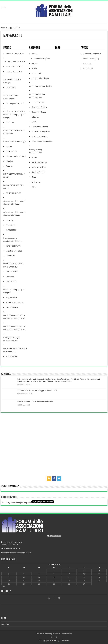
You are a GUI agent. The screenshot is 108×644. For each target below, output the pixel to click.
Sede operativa (12, 357)
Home (3, 28)
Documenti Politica (39, 107)
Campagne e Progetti (14, 103)
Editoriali (35, 117)
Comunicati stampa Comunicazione (37, 96)
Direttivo (9, 161)
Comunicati (36, 73)
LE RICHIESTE (11, 282)
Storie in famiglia (39, 172)
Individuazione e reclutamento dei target (13, 240)
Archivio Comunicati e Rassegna (12, 81)
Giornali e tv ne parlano (41, 132)
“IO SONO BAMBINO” (15, 54)
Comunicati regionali (42, 59)
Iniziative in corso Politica (42, 141)
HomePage (10, 220)
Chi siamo (10, 123)
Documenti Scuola (39, 112)
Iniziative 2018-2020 (14, 251)
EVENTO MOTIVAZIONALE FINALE (14, 176)
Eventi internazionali (40, 127)
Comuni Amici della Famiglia (15, 142)
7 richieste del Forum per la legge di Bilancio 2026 (37, 390)
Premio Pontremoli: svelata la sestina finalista (36, 402)
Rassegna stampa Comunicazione (36, 151)
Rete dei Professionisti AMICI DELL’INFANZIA (15, 350)
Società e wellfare (39, 167)
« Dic (3, 587)
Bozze (34, 68)
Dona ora (10, 166)
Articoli (35, 54)
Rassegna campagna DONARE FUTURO (12, 339)
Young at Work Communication (60, 634)
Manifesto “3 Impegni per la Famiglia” (15, 291)
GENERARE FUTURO (14, 193)
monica (86, 68)
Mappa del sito (12, 298)
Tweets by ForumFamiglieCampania (16, 503)
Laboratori (10, 277)
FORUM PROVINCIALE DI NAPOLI (13, 187)
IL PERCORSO (11, 230)
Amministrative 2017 (14, 67)
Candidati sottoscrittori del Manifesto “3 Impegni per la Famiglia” (15, 115)
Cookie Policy (11, 151)
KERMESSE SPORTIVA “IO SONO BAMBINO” (13, 265)
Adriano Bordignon (91, 54)
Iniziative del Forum (40, 137)
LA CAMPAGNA (12, 272)
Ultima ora (36, 182)
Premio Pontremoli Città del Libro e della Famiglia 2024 (14, 317)
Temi (34, 177)
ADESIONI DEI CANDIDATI (14, 62)
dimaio (86, 64)
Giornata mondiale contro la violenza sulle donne (15, 203)
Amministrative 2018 (14, 72)
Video (34, 187)
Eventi (34, 122)
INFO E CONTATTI (13, 246)
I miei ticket (10, 225)
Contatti (9, 146)
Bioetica (35, 64)
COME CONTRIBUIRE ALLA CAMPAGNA (14, 132)
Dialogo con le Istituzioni (16, 156)
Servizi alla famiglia (40, 162)
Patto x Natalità (12, 307)
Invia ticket (10, 256)
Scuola (34, 157)
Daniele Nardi (89, 59)
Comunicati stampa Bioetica (40, 86)
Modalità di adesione (14, 302)
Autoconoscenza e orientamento (11, 97)
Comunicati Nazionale (40, 78)
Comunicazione (38, 102)
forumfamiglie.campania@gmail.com (16, 553)
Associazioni (11, 88)
